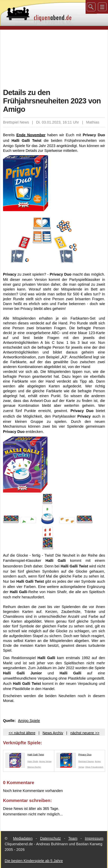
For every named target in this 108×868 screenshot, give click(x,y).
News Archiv (53, 733)
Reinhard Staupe (86, 761)
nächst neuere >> (85, 733)
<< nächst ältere (22, 733)
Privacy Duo (74, 755)
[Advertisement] (55, 59)
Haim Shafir (33, 761)
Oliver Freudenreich (94, 767)
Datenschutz (50, 838)
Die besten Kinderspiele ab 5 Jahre (34, 861)
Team (73, 838)
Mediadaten (23, 838)
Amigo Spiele (29, 721)
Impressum (94, 838)
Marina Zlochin (34, 767)
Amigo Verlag (45, 761)
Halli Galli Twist (25, 755)
